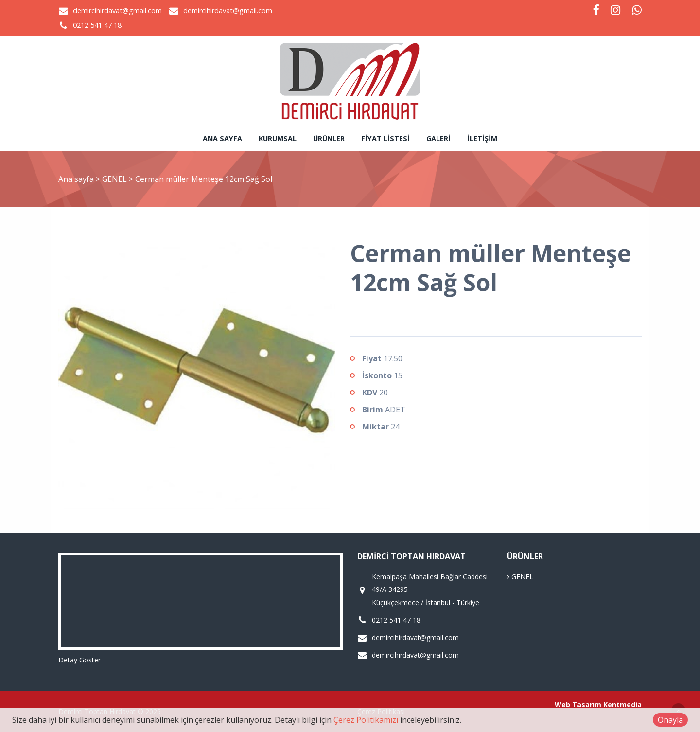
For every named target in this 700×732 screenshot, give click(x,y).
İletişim (482, 138)
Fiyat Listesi (385, 138)
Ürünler (329, 138)
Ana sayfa (222, 138)
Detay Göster (79, 660)
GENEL (115, 179)
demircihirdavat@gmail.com (117, 10)
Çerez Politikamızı (366, 720)
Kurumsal (278, 138)
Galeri (438, 138)
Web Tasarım (578, 705)
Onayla (670, 720)
